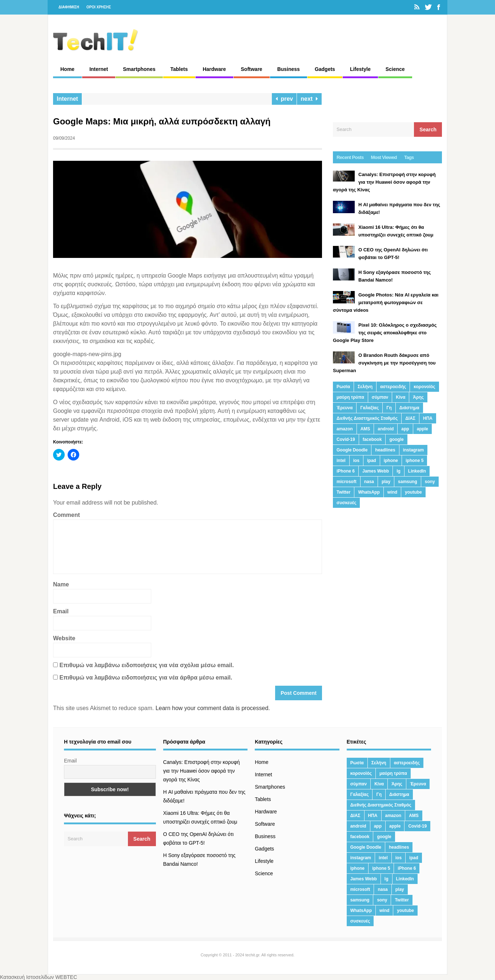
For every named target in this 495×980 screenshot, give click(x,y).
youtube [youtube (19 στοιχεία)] (413, 492)
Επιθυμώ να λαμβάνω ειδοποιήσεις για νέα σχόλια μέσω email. (146, 665)
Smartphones (139, 69)
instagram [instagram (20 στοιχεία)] (413, 450)
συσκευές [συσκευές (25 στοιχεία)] (346, 503)
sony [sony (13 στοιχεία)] (430, 482)
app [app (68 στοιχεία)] (405, 429)
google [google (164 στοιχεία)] (396, 439)
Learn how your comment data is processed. (213, 708)
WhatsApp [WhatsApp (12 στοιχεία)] (369, 492)
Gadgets (325, 69)
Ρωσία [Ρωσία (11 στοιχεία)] (343, 387)
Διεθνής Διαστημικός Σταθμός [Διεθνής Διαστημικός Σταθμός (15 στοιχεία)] (367, 418)
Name (61, 584)
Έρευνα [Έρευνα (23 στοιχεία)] (345, 408)
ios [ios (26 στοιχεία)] (356, 461)
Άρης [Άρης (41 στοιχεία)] (418, 397)
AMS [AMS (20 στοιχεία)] (365, 429)
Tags (409, 157)
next (309, 99)
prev (284, 99)
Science (395, 69)
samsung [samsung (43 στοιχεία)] (408, 482)
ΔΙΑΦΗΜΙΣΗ (69, 7)
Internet (99, 69)
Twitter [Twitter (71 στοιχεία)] (343, 492)
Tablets (179, 69)
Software (252, 69)
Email (61, 611)
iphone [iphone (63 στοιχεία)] (391, 461)
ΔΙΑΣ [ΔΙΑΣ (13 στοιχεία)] (410, 418)
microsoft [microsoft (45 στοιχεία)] (347, 482)
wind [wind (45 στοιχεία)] (392, 492)
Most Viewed (384, 157)
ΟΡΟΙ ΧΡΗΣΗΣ (99, 7)
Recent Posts (350, 157)
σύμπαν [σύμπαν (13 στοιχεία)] (380, 397)
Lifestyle (360, 69)
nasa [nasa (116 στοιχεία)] (369, 482)
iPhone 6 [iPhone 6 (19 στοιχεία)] (346, 471)
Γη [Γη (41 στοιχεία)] (389, 408)
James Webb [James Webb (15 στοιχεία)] (376, 471)
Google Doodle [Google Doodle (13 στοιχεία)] (352, 450)
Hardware (214, 69)
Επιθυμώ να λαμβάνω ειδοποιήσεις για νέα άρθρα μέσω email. (146, 678)
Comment (67, 515)
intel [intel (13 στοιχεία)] (341, 461)
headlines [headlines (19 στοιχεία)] (385, 450)
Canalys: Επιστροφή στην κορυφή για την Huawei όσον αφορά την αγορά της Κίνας (202, 771)
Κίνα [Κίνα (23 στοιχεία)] (401, 397)
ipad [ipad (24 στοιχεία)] (372, 461)
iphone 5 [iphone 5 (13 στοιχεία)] (414, 461)
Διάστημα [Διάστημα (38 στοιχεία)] (409, 408)
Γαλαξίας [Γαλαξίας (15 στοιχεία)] (369, 408)
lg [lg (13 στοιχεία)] (399, 471)
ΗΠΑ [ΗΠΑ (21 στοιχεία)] (428, 418)
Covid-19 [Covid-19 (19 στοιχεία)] (346, 439)
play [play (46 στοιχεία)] (386, 482)
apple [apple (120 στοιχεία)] (422, 429)
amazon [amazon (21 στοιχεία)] (345, 429)
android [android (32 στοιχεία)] (386, 429)
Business (289, 69)
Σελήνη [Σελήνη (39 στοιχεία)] (365, 387)
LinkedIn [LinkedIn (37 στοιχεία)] (417, 471)
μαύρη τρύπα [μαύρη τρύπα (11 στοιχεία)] (350, 397)
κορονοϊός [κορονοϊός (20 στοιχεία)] (424, 387)
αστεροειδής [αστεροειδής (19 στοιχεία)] (393, 387)
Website (64, 638)
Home (67, 69)
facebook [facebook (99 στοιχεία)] (372, 439)
